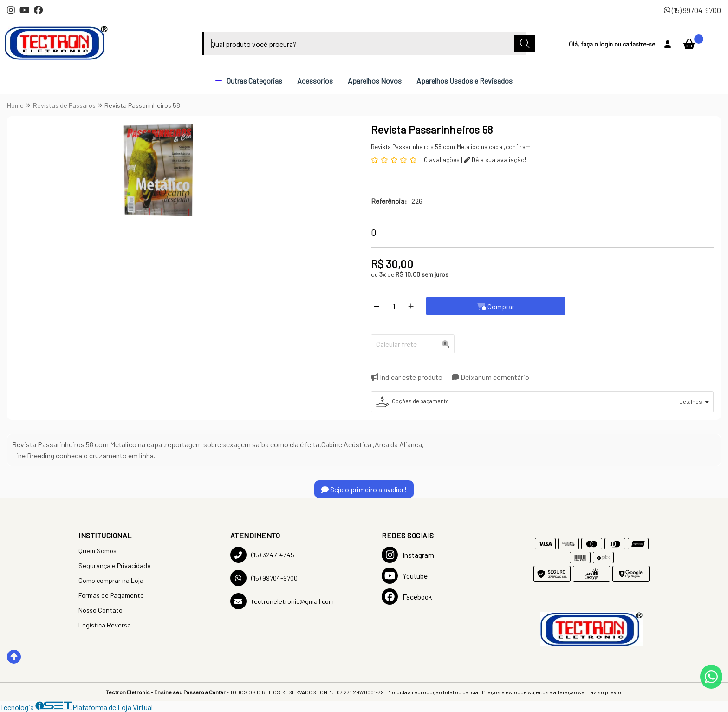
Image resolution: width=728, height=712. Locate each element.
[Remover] (377, 306)
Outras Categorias (249, 81)
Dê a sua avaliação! (495, 160)
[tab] (542, 402)
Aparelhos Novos (375, 81)
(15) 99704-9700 (692, 10)
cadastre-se (639, 44)
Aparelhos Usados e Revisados (465, 81)
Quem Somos (97, 551)
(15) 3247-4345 (262, 555)
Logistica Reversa (105, 625)
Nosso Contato (101, 610)
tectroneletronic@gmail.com (282, 601)
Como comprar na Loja (111, 580)
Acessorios (315, 81)
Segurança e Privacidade (115, 565)
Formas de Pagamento (111, 595)
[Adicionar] (411, 306)
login (607, 44)
